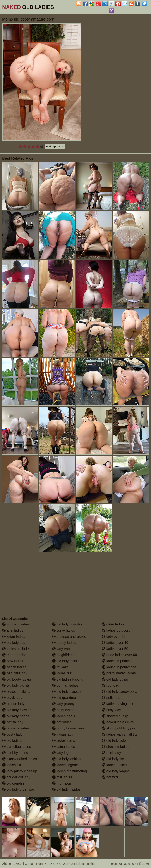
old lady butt (14, 741)
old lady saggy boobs (121, 692)
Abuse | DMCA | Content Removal (25, 864)
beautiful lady (15, 673)
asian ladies (14, 637)
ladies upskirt (114, 765)
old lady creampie (18, 789)
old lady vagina (116, 771)
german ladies (65, 685)
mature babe (14, 655)
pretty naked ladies (119, 673)
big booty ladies (17, 679)
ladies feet (62, 673)
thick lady (111, 753)
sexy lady (111, 710)
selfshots (111, 698)
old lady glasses (67, 692)
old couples (13, 783)
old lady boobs (16, 716)
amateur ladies (16, 624)
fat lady (60, 667)
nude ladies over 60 (119, 655)
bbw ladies (13, 661)
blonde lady (13, 704)
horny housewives (68, 728)
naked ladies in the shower (125, 722)
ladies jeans (64, 741)
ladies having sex (118, 704)
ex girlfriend (63, 655)
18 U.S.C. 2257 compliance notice (72, 864)
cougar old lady (16, 777)
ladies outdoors (116, 630)
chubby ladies (15, 753)
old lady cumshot (68, 624)
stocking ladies (116, 747)
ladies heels (64, 716)
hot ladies (62, 722)
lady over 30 (114, 637)
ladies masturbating (69, 771)
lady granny (63, 704)
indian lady (63, 734)
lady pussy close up (20, 771)
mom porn (62, 783)
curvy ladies (64, 630)
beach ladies (14, 667)
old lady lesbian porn (70, 759)
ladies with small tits (120, 734)
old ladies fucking (68, 679)
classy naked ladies (20, 759)
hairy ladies (63, 710)
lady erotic (62, 649)
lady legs (61, 753)
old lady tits (113, 759)
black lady (12, 698)
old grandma (64, 698)
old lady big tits (16, 685)
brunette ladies (16, 728)
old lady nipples (66, 789)
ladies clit (12, 765)
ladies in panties (117, 661)
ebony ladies (64, 643)
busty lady (12, 734)
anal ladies (13, 630)
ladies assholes (16, 649)
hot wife (110, 777)
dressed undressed (69, 637)
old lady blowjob (17, 710)
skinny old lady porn (120, 728)
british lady (13, 722)
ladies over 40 (115, 643)
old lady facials (66, 661)
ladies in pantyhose (119, 667)
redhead (111, 685)
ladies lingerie (65, 765)
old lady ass (14, 643)
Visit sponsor (55, 146)
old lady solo (114, 741)
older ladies (113, 624)
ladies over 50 (115, 649)
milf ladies (62, 777)
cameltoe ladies (17, 747)
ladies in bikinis (16, 692)
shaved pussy (115, 716)
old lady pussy (115, 679)
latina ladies (64, 747)
